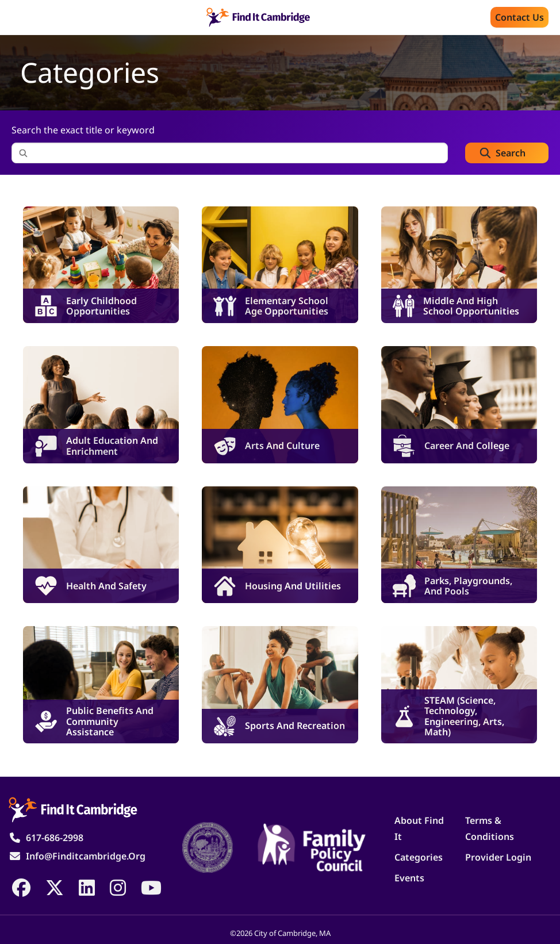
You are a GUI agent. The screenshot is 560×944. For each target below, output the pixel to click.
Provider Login (498, 857)
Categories (419, 857)
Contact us (519, 17)
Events (409, 878)
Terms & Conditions (490, 828)
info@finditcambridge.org (86, 856)
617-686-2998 (55, 838)
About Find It (419, 828)
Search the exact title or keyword (83, 130)
